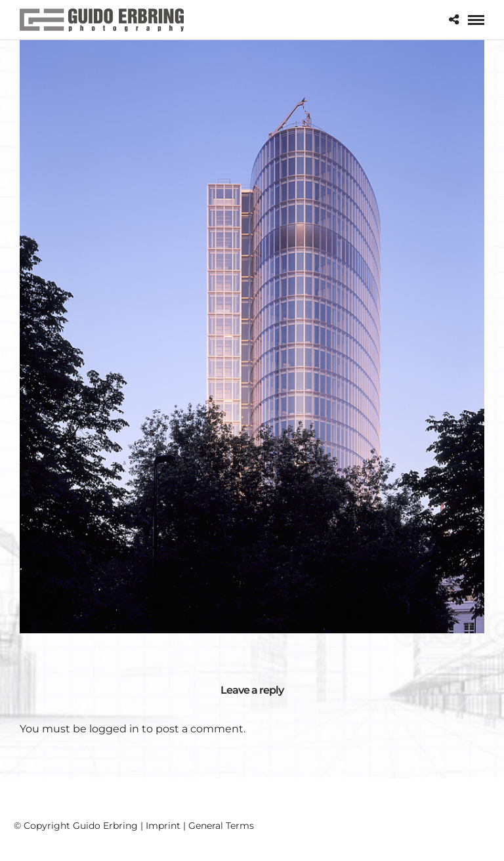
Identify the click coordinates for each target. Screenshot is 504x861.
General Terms (221, 826)
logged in (114, 729)
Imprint (163, 826)
